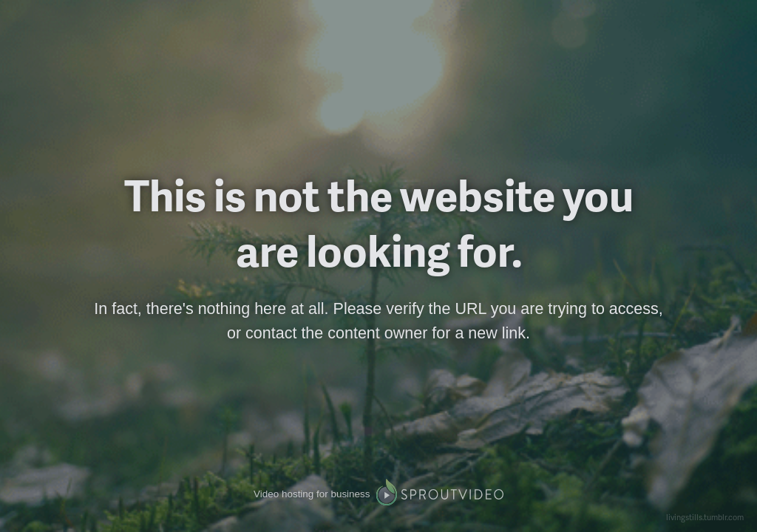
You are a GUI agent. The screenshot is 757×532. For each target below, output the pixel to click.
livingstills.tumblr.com (705, 517)
